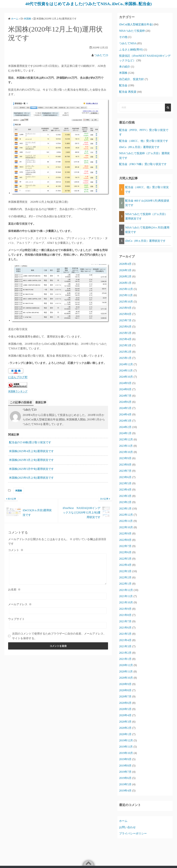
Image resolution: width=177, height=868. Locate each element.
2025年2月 (125, 352)
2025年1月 (125, 358)
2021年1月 (125, 659)
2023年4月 (125, 490)
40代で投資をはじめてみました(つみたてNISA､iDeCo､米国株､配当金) (88, 4)
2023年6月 (125, 477)
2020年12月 (126, 665)
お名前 (14, 589)
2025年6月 (125, 327)
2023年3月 (125, 496)
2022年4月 (125, 565)
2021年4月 (125, 640)
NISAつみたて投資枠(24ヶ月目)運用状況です (147, 230)
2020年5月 (125, 709)
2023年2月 (125, 502)
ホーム (123, 821)
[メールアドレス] (58, 611)
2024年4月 (125, 414)
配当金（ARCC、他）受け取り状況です (144, 141)
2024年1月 (125, 433)
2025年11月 (126, 295)
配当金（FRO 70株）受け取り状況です (143, 164)
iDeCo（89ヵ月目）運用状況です (139, 147)
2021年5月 (125, 634)
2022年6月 (125, 552)
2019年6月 (125, 778)
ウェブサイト (16, 619)
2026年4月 (125, 264)
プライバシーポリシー (133, 833)
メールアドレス (20, 604)
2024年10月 (126, 377)
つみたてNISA (128, 43)
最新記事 (41, 402)
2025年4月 (125, 339)
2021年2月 (125, 653)
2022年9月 (125, 533)
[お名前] (58, 596)
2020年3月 (125, 721)
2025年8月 (125, 314)
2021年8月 (125, 615)
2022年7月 (125, 546)
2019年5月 (125, 784)
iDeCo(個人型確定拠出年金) (136, 24)
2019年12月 (126, 740)
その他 (123, 37)
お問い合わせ (127, 827)
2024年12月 (126, 364)
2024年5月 (125, 408)
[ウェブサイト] (58, 625)
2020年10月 (126, 678)
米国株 (19, 490)
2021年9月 (125, 609)
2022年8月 (125, 540)
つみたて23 (101, 55)
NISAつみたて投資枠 (132, 31)
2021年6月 (125, 627)
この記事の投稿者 (21, 402)
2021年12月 (126, 590)
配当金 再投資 (128, 92)
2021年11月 (126, 596)
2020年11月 (126, 671)
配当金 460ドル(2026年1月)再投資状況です (147, 203)
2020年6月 (125, 703)
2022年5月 (125, 558)
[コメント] (58, 569)
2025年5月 (125, 333)
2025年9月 (125, 308)
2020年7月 (125, 696)
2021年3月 (125, 646)
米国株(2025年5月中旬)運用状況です (31, 469)
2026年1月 (125, 283)
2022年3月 (125, 571)
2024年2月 (125, 427)
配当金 (123, 85)
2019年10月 (126, 753)
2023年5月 (125, 483)
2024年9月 (125, 383)
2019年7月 (125, 772)
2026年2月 (125, 276)
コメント (16, 550)
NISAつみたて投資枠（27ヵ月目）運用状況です (146, 216)
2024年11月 (126, 370)
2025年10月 (126, 301)
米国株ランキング (18, 391)
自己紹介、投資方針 (132, 79)
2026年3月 (125, 270)
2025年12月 (126, 289)
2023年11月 (126, 446)
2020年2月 (125, 728)
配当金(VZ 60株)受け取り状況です (30, 442)
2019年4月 (125, 791)
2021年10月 (126, 602)
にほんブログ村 (18, 377)
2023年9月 (125, 458)
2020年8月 (125, 690)
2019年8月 (125, 765)
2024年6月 (125, 402)
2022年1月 (125, 584)
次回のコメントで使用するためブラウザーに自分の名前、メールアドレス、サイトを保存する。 (59, 636)
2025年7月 (125, 320)
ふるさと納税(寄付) (131, 49)
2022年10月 (126, 527)
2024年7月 (125, 395)
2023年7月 (125, 471)
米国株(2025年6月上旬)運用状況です (31, 478)
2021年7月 (125, 621)
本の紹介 (125, 66)
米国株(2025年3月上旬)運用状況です (31, 460)
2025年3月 (125, 345)
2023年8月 (125, 464)
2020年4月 (125, 715)
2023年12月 (126, 439)
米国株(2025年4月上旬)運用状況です (31, 451)
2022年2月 (125, 577)
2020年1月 (125, 734)
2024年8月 (125, 389)
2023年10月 (126, 452)
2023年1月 (125, 508)
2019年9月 (125, 759)
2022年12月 (126, 515)
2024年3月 (125, 420)
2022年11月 (126, 521)
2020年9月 (125, 684)
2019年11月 (126, 747)
